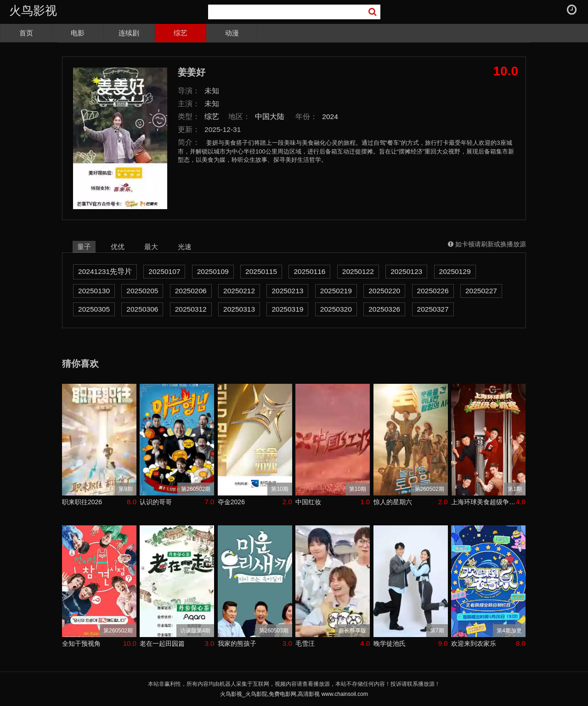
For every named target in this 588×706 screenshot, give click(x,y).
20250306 (142, 309)
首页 (26, 33)
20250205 (142, 291)
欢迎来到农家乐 (474, 643)
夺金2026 (231, 502)
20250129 (455, 271)
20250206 (191, 291)
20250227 (481, 291)
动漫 (232, 33)
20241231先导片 (105, 271)
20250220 (384, 291)
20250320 (336, 309)
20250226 (433, 291)
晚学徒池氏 (390, 643)
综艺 (181, 33)
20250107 (164, 271)
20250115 (261, 271)
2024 (330, 117)
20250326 (384, 309)
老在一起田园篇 (162, 643)
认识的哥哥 (156, 502)
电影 (78, 33)
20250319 (287, 309)
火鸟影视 (33, 11)
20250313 (239, 309)
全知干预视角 (81, 643)
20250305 (94, 309)
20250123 (406, 271)
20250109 (213, 271)
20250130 (94, 291)
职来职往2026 (82, 502)
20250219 (336, 291)
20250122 (358, 271)
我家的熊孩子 (237, 643)
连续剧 (129, 33)
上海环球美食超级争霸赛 (483, 502)
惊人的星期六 (393, 502)
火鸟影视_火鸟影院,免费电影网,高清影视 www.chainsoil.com (294, 694)
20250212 (239, 291)
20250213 (287, 291)
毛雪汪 (305, 643)
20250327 (433, 309)
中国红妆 (308, 502)
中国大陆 (270, 117)
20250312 (191, 309)
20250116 (309, 271)
